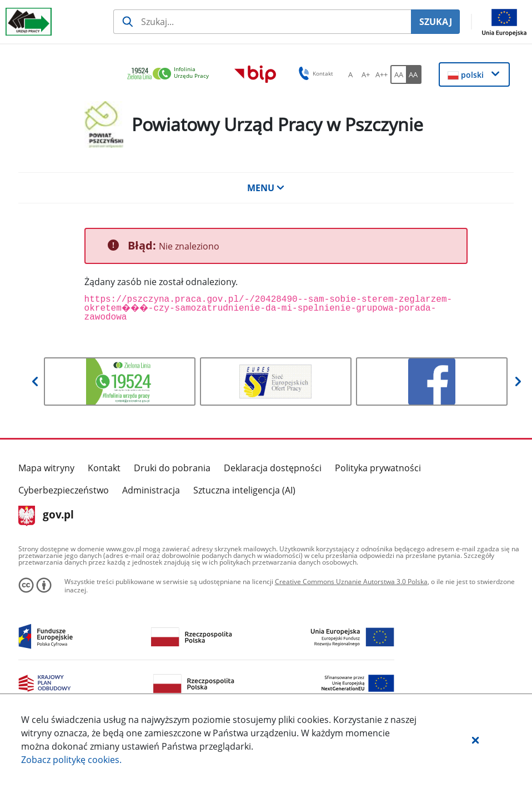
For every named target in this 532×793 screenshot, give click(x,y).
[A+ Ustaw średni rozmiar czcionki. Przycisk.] (366, 74)
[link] (171, 74)
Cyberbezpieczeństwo (64, 490)
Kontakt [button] (314, 73)
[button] (475, 740)
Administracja (151, 490)
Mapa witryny (46, 468)
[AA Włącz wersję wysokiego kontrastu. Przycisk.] (414, 74)
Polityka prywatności (378, 468)
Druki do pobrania (172, 468)
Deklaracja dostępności (273, 468)
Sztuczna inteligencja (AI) (244, 490)
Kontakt (104, 468)
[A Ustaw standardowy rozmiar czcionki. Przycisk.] (350, 74)
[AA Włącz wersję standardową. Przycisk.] (398, 74)
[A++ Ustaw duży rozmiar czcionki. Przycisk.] (382, 74)
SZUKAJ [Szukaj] (436, 22)
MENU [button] (266, 188)
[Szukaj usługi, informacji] (262, 22)
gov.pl (46, 516)
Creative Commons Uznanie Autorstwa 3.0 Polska (351, 582)
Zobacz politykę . (71, 760)
